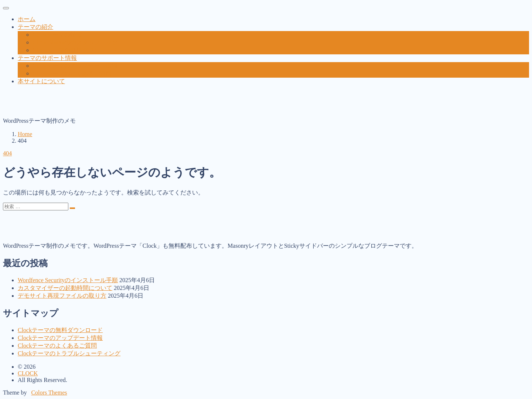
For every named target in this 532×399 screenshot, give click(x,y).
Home (25, 134)
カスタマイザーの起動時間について (65, 288)
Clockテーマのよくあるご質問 (57, 346)
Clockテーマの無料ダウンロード (60, 330)
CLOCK (28, 373)
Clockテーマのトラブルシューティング (69, 353)
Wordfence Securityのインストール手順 (68, 280)
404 (7, 153)
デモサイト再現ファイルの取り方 (62, 296)
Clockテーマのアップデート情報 (60, 338)
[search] (72, 208)
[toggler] (6, 8)
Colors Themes (49, 393)
